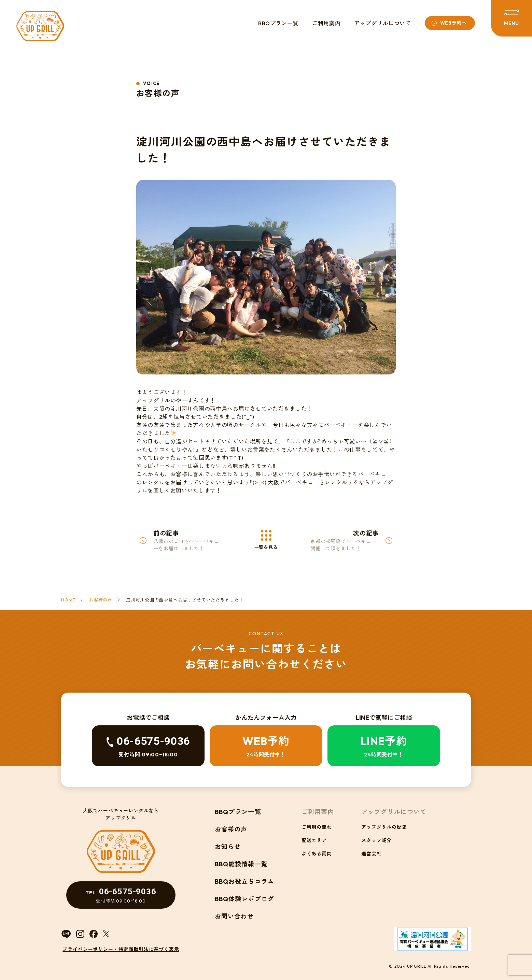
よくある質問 (317, 854)
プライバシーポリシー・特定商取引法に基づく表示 (121, 949)
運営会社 (371, 854)
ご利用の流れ (317, 827)
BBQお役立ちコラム (244, 882)
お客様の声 (231, 829)
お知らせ (228, 847)
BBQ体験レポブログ (244, 899)
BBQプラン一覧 (278, 23)
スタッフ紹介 (376, 840)
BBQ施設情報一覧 (241, 864)
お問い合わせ (234, 916)
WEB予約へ (453, 23)
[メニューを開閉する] (512, 18)
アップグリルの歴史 (384, 827)
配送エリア (314, 840)
